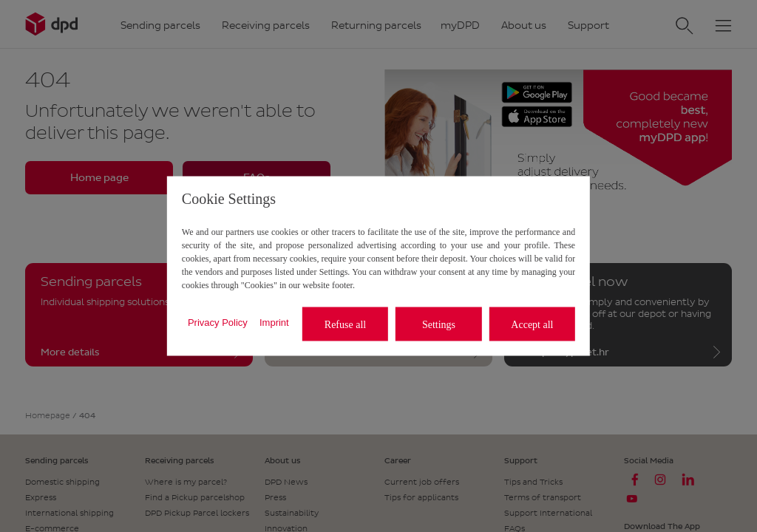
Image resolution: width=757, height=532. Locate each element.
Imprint (274, 322)
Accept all (532, 324)
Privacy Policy (218, 322)
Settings (439, 324)
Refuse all (345, 324)
